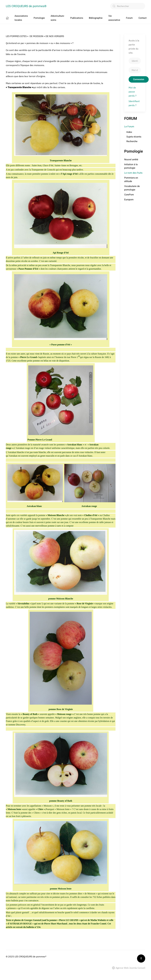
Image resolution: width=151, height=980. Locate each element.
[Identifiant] (135, 61)
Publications (77, 18)
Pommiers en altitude (131, 180)
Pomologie (39, 18)
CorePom (129, 195)
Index (129, 132)
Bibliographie (96, 18)
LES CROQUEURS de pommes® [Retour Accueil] (26, 6)
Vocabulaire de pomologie (132, 188)
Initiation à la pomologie (131, 166)
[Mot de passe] (135, 70)
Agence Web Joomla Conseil (129, 968)
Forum (129, 18)
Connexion (139, 79)
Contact (142, 18)
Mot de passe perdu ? (133, 92)
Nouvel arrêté (131, 160)
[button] (141, 959)
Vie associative (114, 18)
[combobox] (128, 6)
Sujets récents (134, 137)
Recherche (132, 141)
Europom (129, 200)
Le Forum (129, 127)
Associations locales (21, 18)
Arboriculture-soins (58, 18)
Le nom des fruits (133, 173)
